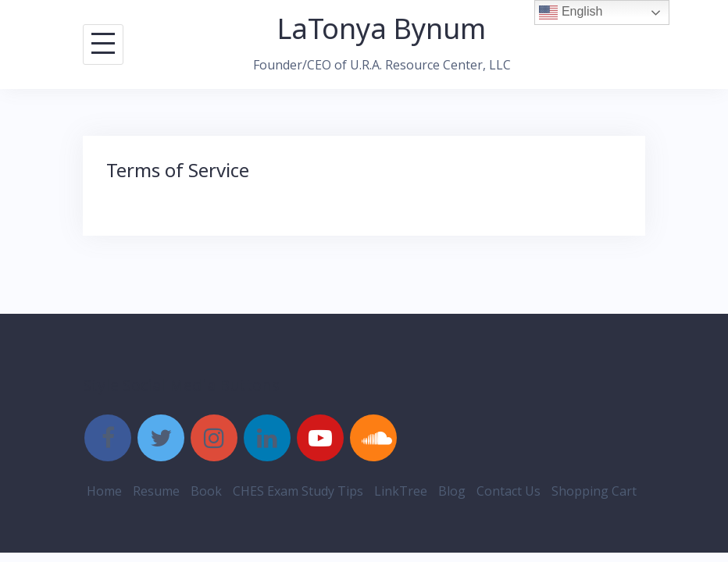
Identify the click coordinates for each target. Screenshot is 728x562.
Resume (156, 491)
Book (206, 491)
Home (104, 491)
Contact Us (509, 491)
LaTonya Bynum (382, 28)
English (571, 12)
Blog (452, 491)
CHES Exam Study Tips (298, 491)
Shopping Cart (594, 491)
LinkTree (401, 491)
